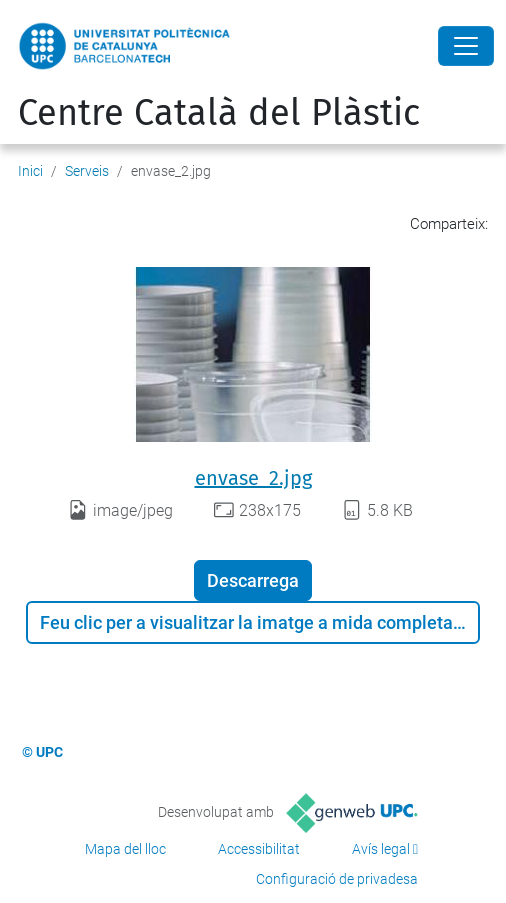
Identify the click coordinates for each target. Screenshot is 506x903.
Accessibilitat (259, 849)
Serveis (87, 171)
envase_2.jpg (253, 478)
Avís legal (381, 849)
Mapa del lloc (125, 849)
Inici (30, 171)
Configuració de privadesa (337, 879)
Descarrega (253, 580)
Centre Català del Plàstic (219, 113)
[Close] (466, 46)
